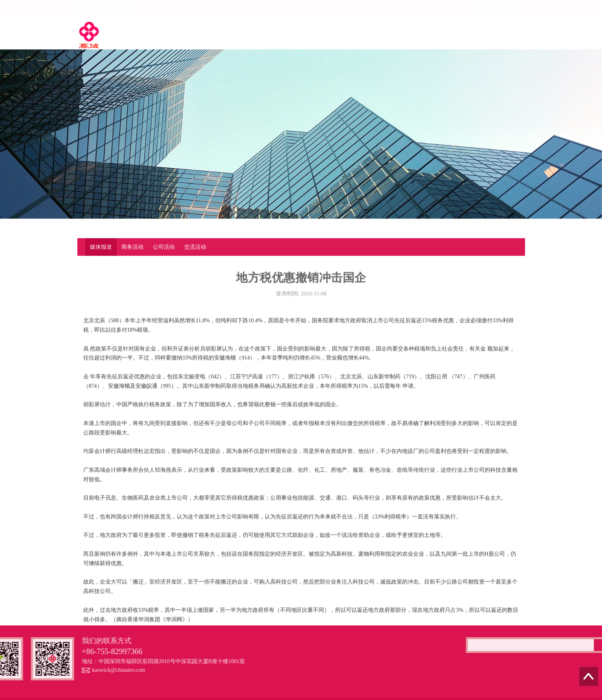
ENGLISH (505, 8)
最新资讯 (410, 35)
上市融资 (296, 35)
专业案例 (447, 35)
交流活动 (195, 247)
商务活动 (132, 247)
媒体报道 (101, 247)
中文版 (481, 8)
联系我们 (523, 35)
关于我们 (221, 35)
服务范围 (259, 35)
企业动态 (334, 35)
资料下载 (485, 35)
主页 (189, 35)
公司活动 (164, 247)
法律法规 (372, 35)
